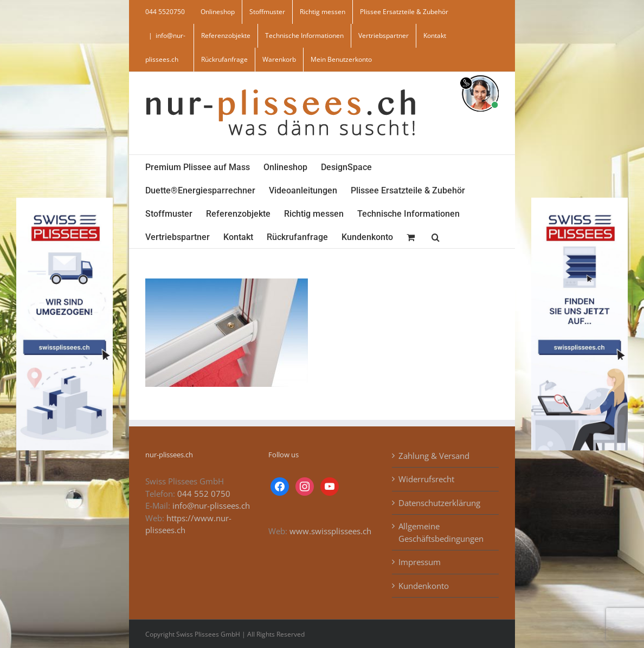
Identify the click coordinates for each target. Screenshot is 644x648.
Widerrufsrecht (426, 479)
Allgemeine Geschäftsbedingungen (441, 532)
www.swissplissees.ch (330, 531)
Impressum (420, 562)
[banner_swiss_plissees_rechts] (579, 202)
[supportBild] (480, 73)
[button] (436, 236)
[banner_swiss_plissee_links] (65, 202)
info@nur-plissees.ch (211, 506)
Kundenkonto (424, 586)
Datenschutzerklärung (439, 503)
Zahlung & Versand (434, 456)
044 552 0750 (204, 494)
